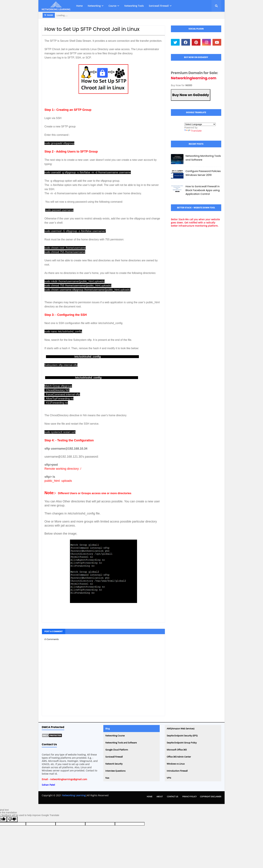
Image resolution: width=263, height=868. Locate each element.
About (160, 797)
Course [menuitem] (112, 6)
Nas (107, 778)
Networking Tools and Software (121, 743)
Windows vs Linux (176, 764)
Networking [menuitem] (94, 6)
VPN (169, 778)
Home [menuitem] (79, 6)
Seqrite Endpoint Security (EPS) (182, 736)
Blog (108, 729)
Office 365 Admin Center (179, 757)
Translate (193, 131)
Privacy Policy (189, 797)
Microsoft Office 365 (177, 750)
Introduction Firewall (177, 771)
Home (150, 797)
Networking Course (115, 736)
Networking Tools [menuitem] (134, 6)
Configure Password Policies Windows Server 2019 (203, 173)
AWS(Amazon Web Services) (181, 729)
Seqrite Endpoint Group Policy (182, 743)
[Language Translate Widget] (200, 124)
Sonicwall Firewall (114, 757)
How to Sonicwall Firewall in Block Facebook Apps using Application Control (203, 190)
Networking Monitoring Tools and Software (203, 158)
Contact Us (173, 797)
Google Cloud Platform (117, 750)
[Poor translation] (12, 819)
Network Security (114, 764)
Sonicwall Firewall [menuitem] (159, 6)
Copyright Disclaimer (211, 797)
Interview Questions (115, 771)
